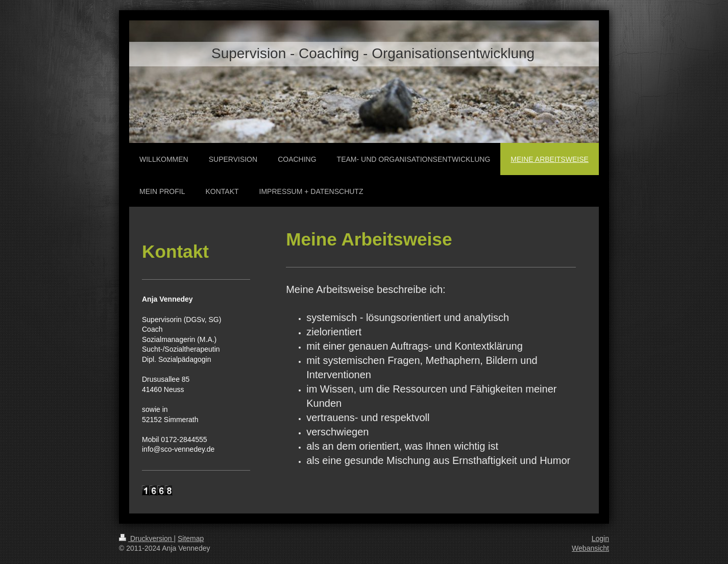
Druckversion (146, 538)
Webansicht (590, 548)
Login (600, 538)
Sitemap (191, 538)
